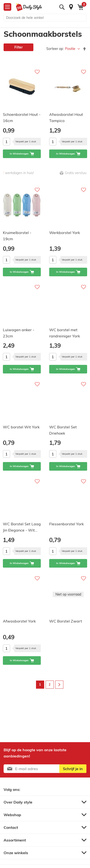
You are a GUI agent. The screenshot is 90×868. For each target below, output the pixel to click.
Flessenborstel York (66, 524)
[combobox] (45, 18)
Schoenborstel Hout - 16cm (22, 117)
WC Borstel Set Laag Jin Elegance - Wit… (22, 527)
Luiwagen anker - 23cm (19, 333)
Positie (71, 49)
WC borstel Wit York (21, 427)
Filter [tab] (18, 47)
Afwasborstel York (19, 621)
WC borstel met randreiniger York (65, 333)
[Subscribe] (73, 769)
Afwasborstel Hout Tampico (66, 117)
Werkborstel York (65, 233)
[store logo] (29, 7)
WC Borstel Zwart (66, 621)
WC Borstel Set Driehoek (63, 430)
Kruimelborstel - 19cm (17, 236)
